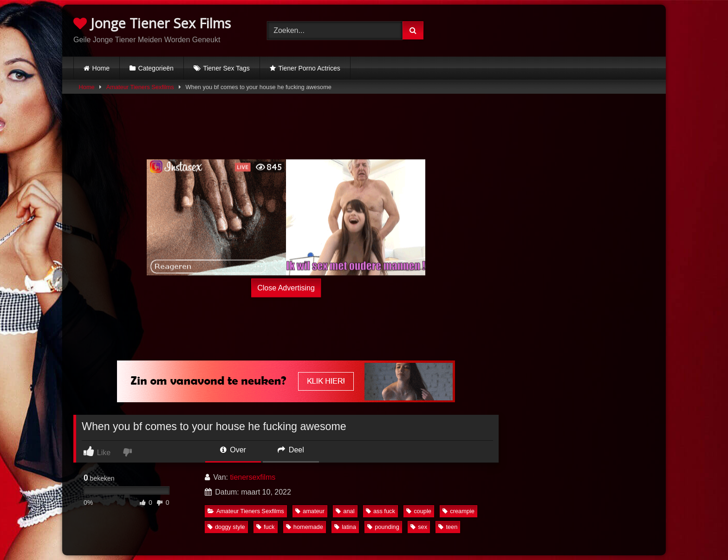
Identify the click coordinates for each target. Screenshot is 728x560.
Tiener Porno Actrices (309, 68)
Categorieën (156, 68)
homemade (305, 527)
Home (101, 68)
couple (419, 511)
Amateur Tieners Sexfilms (140, 87)
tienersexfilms (253, 477)
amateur (310, 511)
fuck (265, 527)
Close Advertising (286, 287)
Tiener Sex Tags (226, 68)
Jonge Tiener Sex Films (152, 23)
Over (233, 450)
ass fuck (380, 511)
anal (345, 511)
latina (345, 527)
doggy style (226, 527)
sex (419, 527)
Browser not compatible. (558, 29)
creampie (458, 511)
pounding (383, 527)
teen (448, 527)
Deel (291, 450)
